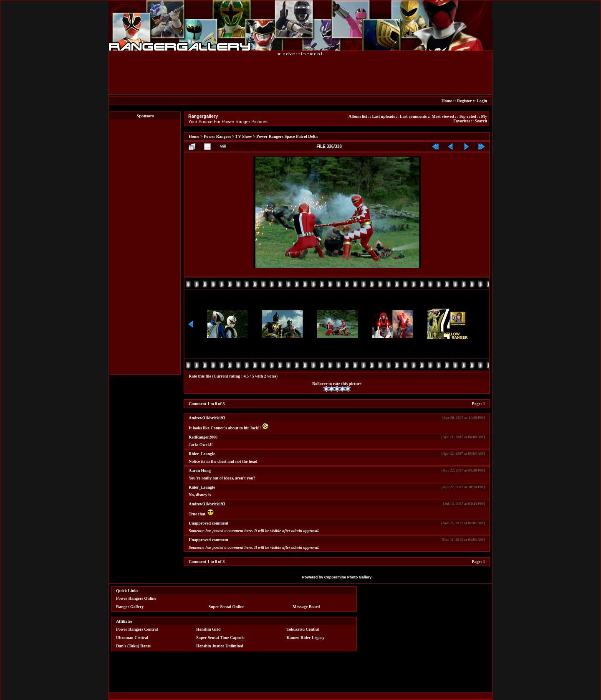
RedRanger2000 (203, 437)
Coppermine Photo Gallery (348, 577)
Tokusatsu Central (303, 629)
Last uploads (383, 116)
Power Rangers (217, 136)
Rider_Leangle (202, 454)
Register (464, 101)
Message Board (306, 607)
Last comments (413, 116)
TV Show (244, 136)
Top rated (467, 116)
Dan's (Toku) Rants (133, 646)
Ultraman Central (132, 638)
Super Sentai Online (227, 607)
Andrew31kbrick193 (207, 418)
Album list (358, 116)
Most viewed (443, 116)
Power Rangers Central (137, 629)
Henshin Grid (208, 629)
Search (481, 121)
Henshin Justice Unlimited (220, 646)
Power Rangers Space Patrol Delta (287, 136)
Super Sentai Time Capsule (220, 638)
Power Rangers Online (136, 598)
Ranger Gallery (130, 607)
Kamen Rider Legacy (306, 638)
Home (447, 101)
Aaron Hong (200, 470)
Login (482, 101)
